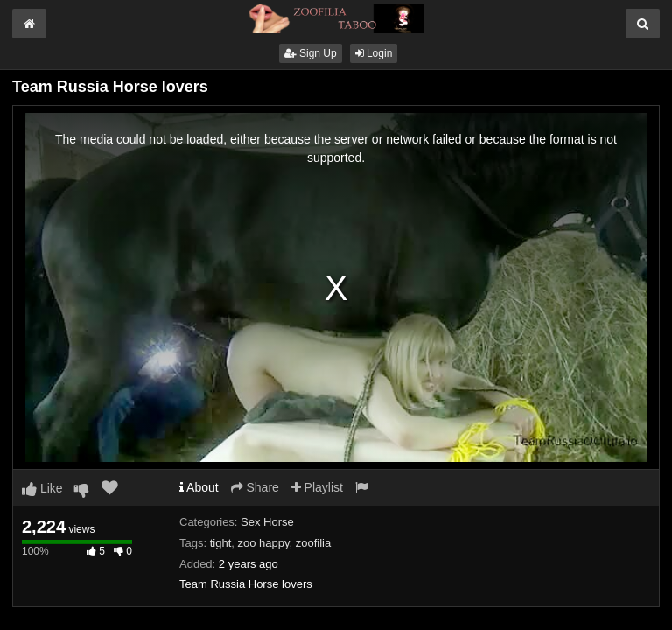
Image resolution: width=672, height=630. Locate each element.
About (199, 487)
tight (221, 543)
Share (255, 487)
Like (42, 488)
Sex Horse (267, 522)
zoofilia (313, 543)
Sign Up (311, 53)
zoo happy (264, 543)
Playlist (317, 487)
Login (374, 53)
